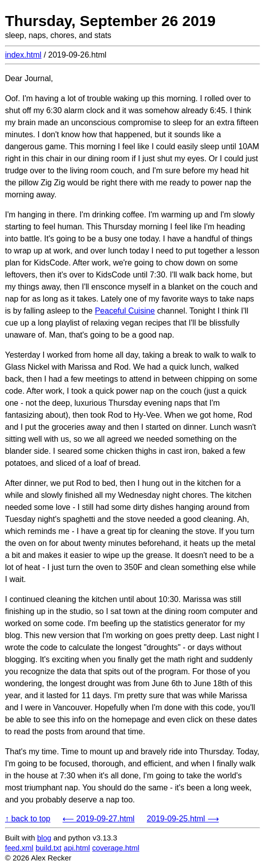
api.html (77, 848)
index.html (23, 55)
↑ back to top (28, 819)
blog (44, 838)
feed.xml (19, 848)
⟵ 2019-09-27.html (98, 819)
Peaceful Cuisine (125, 311)
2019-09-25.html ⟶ (183, 819)
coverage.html (115, 848)
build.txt (48, 848)
